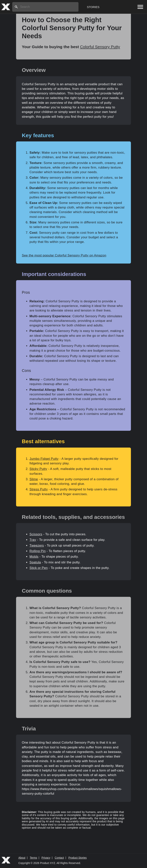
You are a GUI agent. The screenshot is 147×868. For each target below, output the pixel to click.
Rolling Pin (38, 551)
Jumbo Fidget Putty (44, 459)
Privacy (46, 858)
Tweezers (37, 546)
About (22, 858)
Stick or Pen (39, 568)
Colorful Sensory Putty (100, 47)
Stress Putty (39, 489)
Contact (59, 858)
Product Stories (78, 858)
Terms (33, 858)
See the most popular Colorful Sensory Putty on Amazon (64, 255)
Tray (33, 540)
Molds (34, 557)
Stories (93, 7)
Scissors (36, 534)
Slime (34, 479)
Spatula (35, 562)
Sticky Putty (38, 469)
